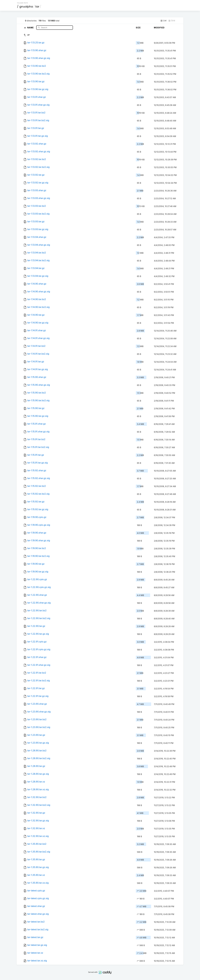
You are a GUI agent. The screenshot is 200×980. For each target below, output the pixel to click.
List (163, 21)
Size (138, 28)
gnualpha (26, 7)
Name (31, 27)
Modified (159, 28)
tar (37, 7)
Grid (172, 21)
